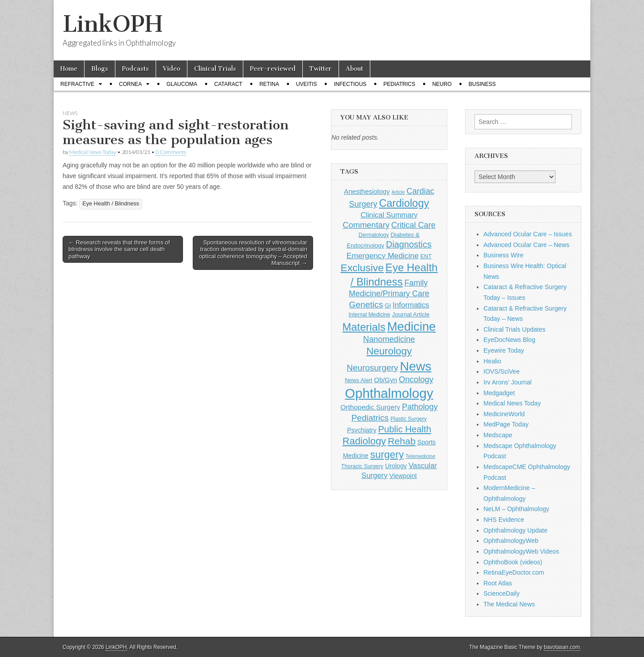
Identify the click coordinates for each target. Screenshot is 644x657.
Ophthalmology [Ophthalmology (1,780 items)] (389, 393)
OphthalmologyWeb (511, 541)
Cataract (228, 84)
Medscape (498, 435)
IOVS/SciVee (502, 371)
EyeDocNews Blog (509, 340)
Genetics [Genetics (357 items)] (366, 305)
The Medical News (509, 604)
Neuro (442, 84)
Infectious (350, 84)
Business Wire (503, 255)
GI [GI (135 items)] (388, 305)
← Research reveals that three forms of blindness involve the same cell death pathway (119, 249)
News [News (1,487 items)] (415, 366)
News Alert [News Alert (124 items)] (358, 380)
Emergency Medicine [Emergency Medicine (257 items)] (383, 256)
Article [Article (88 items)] (398, 192)
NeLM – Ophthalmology (516, 509)
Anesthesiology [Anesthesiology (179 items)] (367, 191)
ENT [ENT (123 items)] (426, 256)
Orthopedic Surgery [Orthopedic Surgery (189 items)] (370, 407)
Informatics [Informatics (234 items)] (411, 305)
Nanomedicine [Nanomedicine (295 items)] (389, 339)
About (354, 69)
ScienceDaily (502, 593)
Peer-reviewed (273, 69)
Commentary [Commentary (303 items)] (366, 225)
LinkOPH (112, 24)
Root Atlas (498, 583)
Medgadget (499, 393)
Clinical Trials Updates (515, 329)
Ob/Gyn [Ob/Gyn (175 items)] (386, 380)
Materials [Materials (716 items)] (364, 327)
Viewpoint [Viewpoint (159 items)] (403, 476)
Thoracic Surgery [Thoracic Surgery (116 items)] (362, 466)
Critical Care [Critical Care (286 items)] (413, 225)
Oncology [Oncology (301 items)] (416, 379)
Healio (492, 361)
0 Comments (171, 152)
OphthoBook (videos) (513, 562)
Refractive (77, 84)
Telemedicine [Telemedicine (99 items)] (420, 456)
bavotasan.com (562, 647)
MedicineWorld (504, 414)
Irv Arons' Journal (508, 382)
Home (69, 69)
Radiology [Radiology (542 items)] (364, 441)
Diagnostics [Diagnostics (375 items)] (409, 244)
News (70, 113)
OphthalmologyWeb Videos (521, 551)
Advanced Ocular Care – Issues (528, 234)
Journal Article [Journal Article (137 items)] (411, 314)
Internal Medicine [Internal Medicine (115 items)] (369, 315)
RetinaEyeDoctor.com (514, 572)
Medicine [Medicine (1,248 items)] (412, 326)
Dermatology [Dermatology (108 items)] (374, 235)
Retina (269, 84)
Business (482, 84)
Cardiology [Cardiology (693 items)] (404, 203)
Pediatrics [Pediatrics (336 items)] (370, 418)
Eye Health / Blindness (111, 204)
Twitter (321, 69)
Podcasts (136, 69)
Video (172, 69)
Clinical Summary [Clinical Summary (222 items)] (389, 215)
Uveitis (307, 84)
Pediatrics (399, 84)
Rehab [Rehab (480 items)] (402, 441)
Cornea (130, 84)
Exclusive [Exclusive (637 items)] (362, 268)
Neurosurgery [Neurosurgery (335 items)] (372, 368)
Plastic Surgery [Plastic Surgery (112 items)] (409, 419)
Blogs (100, 69)
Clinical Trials (215, 69)
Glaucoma (182, 84)
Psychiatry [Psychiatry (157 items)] (362, 430)
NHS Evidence (504, 520)
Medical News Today (93, 152)
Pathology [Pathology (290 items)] (420, 407)
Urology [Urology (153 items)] (396, 466)
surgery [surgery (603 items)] (387, 454)
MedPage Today (506, 424)
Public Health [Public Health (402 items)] (405, 429)
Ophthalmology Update (515, 530)
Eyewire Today (504, 350)
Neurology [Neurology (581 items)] (389, 351)
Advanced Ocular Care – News (526, 245)
